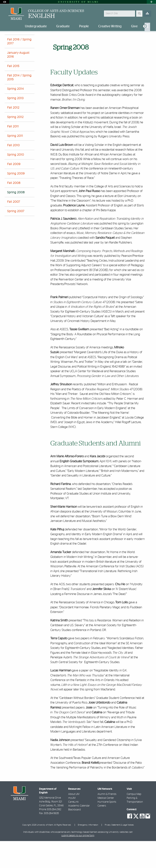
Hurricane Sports (107, 829)
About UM (74, 821)
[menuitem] (147, 27)
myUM (72, 825)
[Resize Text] (142, 37)
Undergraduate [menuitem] (36, 26)
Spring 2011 (15, 163)
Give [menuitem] (134, 26)
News (19, 40)
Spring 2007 (16, 238)
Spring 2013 (15, 125)
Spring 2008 (34, 40)
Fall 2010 (13, 172)
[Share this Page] (150, 38)
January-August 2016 (18, 82)
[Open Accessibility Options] (5, 2)
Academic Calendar (79, 833)
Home (8, 40)
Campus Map (134, 821)
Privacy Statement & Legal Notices (119, 852)
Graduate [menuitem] (63, 26)
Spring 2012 (15, 144)
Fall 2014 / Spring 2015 (19, 104)
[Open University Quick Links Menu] (151, 2)
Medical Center (106, 825)
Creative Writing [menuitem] (110, 26)
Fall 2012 (13, 135)
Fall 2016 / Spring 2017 (19, 68)
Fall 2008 (14, 210)
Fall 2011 (13, 153)
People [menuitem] (84, 26)
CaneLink (73, 829)
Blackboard (74, 837)
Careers (102, 833)
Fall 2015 (13, 93)
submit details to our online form (78, 863)
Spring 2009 (16, 200)
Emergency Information (88, 852)
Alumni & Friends (107, 821)
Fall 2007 (14, 229)
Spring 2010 (16, 182)
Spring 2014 (15, 116)
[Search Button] (139, 14)
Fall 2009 (14, 191)
